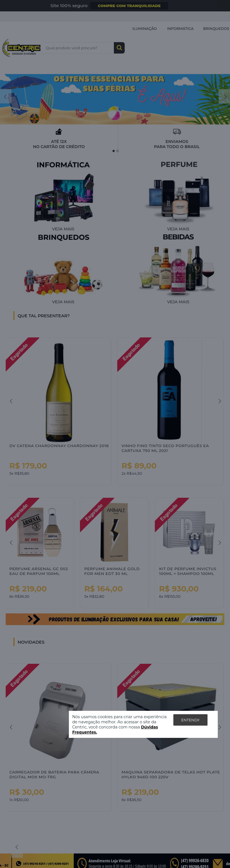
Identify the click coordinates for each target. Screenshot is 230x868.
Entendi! (190, 720)
